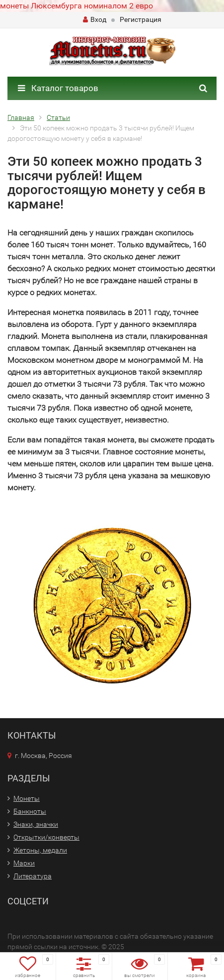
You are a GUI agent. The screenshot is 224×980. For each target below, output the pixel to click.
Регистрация (141, 19)
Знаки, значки (36, 824)
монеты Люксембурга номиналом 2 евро (76, 6)
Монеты (27, 798)
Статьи (58, 117)
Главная (21, 117)
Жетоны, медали (40, 850)
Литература (33, 876)
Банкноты (30, 811)
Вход (95, 19)
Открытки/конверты (46, 837)
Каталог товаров (58, 88)
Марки (24, 863)
